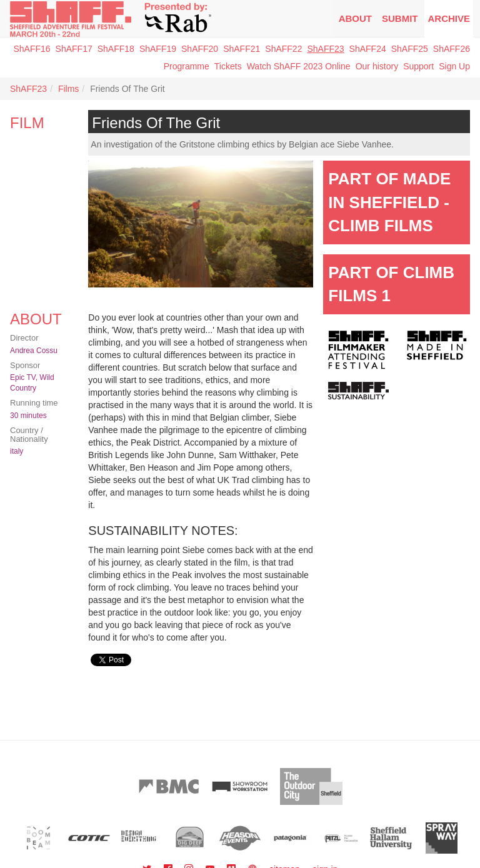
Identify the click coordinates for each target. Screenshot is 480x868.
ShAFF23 (325, 49)
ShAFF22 (283, 49)
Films (68, 89)
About (355, 18)
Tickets (228, 66)
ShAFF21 (242, 49)
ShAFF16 (32, 49)
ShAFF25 (410, 49)
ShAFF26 (452, 49)
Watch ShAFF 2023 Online (299, 66)
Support (418, 66)
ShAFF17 (74, 49)
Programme (187, 66)
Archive (449, 18)
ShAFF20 (200, 49)
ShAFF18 (116, 49)
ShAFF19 (158, 49)
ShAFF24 (368, 49)
